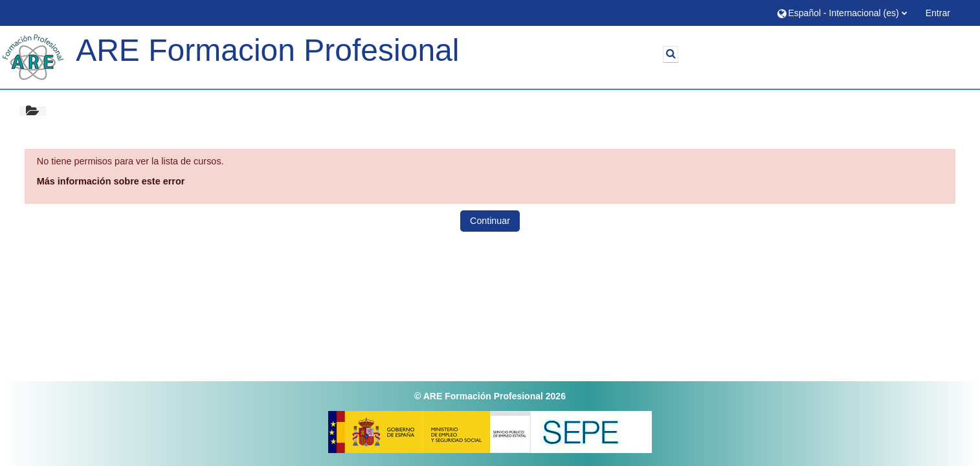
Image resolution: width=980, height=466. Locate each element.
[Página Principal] (33, 57)
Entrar (938, 13)
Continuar (490, 221)
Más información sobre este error (111, 181)
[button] (841, 13)
